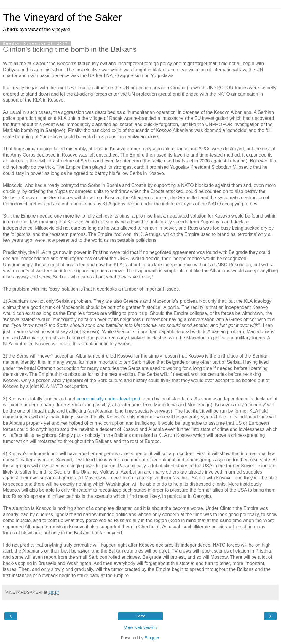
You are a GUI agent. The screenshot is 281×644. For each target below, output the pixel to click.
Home (140, 616)
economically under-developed (108, 399)
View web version (140, 627)
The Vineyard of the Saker (62, 17)
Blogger (152, 638)
